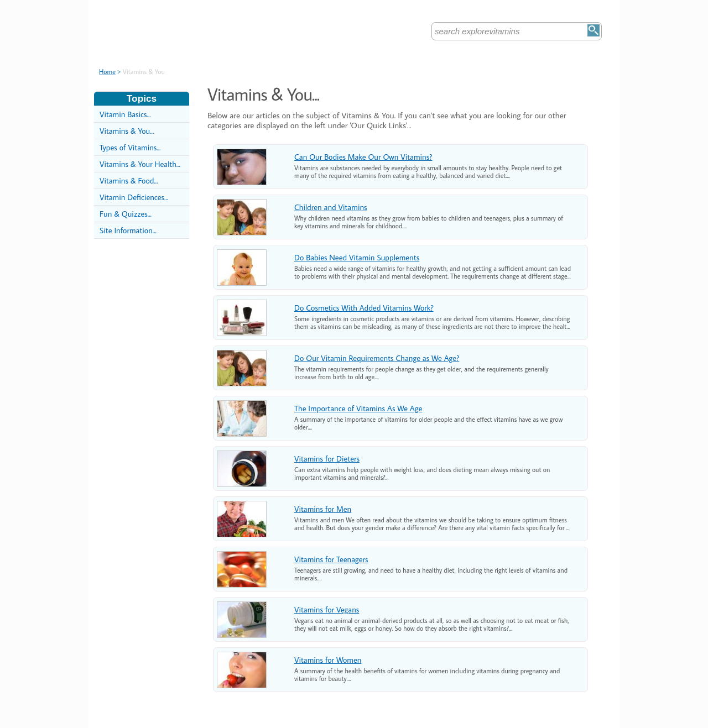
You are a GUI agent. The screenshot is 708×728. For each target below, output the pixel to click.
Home (107, 72)
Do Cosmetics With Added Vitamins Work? (364, 308)
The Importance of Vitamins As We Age (358, 408)
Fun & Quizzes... (126, 214)
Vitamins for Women (328, 660)
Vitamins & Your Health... (140, 164)
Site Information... (128, 230)
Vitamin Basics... (125, 114)
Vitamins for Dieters (327, 459)
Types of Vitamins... (130, 147)
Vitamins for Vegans (327, 609)
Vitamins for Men (323, 509)
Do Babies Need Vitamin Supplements (357, 257)
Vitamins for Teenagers (331, 559)
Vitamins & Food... (129, 180)
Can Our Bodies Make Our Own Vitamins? (363, 157)
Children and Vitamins (331, 207)
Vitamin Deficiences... (134, 197)
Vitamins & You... (127, 131)
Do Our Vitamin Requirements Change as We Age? (377, 358)
